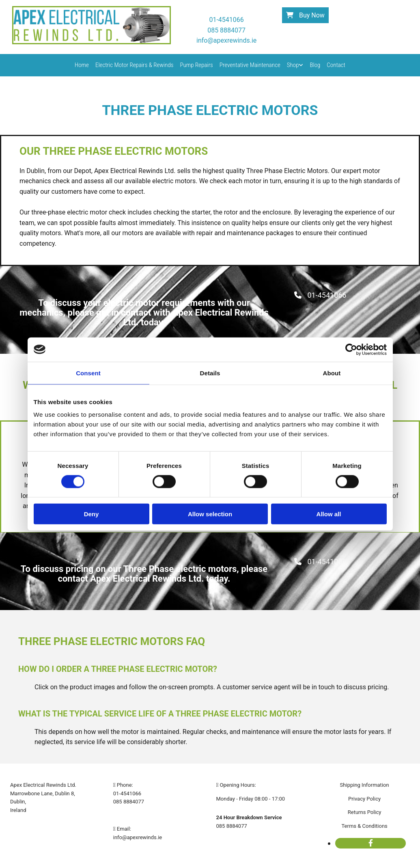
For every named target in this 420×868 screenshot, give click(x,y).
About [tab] (332, 373)
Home (82, 65)
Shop (293, 65)
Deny (92, 514)
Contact (336, 65)
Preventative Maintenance (250, 65)
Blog (315, 65)
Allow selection (210, 514)
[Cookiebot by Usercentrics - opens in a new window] (351, 349)
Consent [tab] (88, 373)
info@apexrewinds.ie (138, 837)
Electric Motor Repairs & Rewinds (135, 65)
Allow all (329, 514)
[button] (305, 15)
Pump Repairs (196, 65)
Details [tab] (210, 373)
